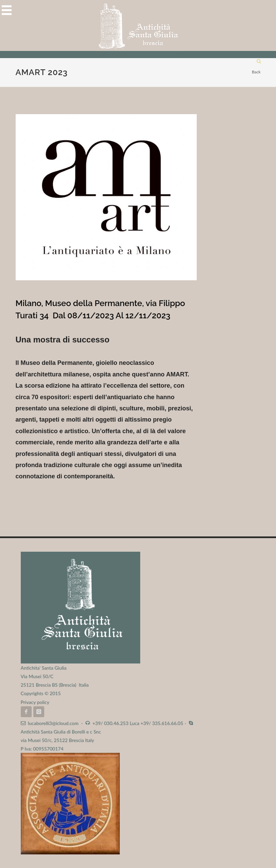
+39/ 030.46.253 (110, 723)
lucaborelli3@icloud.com (53, 723)
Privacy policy (35, 702)
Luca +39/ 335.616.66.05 (156, 723)
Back (256, 72)
